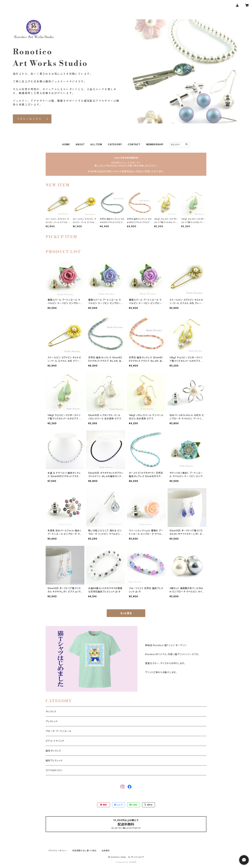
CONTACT (134, 144)
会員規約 (106, 851)
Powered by (126, 862)
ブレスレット (52, 721)
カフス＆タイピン (54, 770)
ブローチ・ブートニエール (59, 731)
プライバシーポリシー (58, 851)
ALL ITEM (96, 144)
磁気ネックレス (53, 751)
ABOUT (80, 144)
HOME (66, 144)
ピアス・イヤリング (55, 741)
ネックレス (51, 711)
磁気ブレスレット (54, 760)
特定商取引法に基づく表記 (84, 851)
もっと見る (126, 613)
